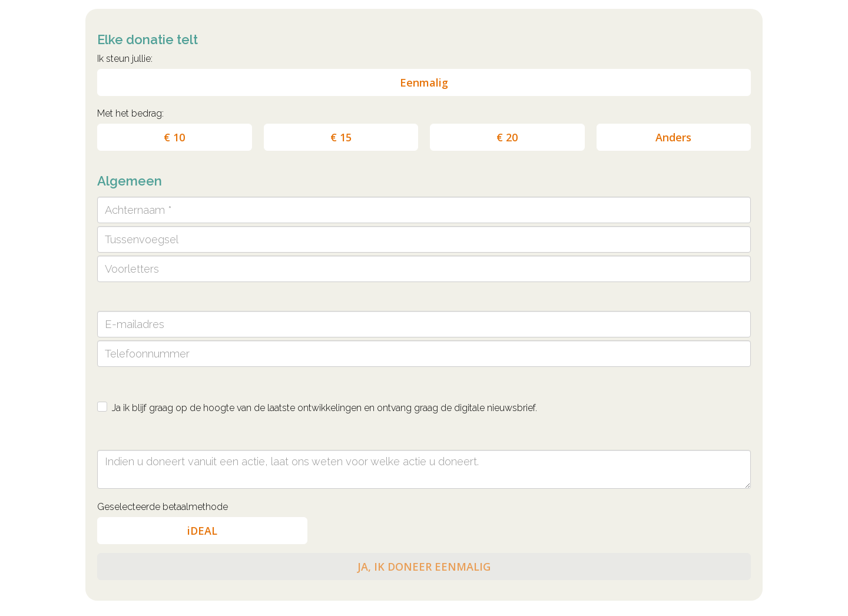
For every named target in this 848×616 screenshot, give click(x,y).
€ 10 (174, 137)
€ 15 (341, 137)
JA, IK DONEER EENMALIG (424, 567)
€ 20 (507, 137)
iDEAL (202, 531)
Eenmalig (424, 82)
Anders (673, 137)
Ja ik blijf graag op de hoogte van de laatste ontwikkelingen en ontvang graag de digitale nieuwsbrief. (324, 408)
